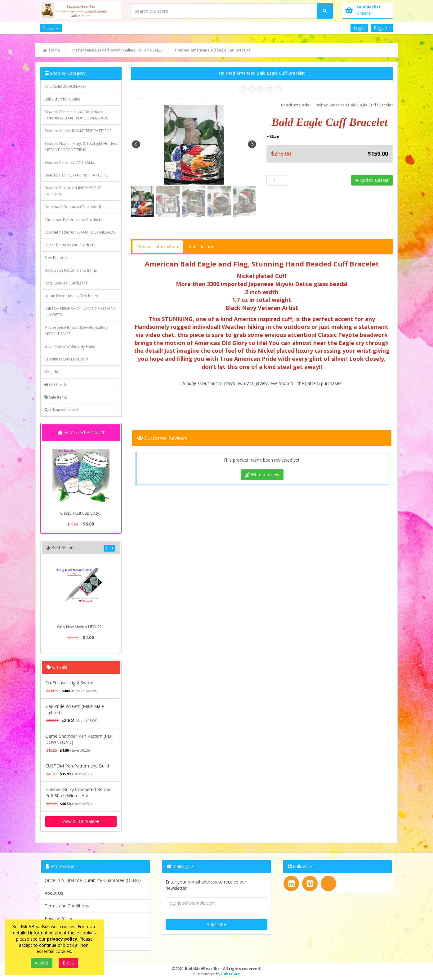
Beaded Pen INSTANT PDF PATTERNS (76, 175)
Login (359, 28)
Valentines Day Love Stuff (66, 359)
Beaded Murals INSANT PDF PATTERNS (78, 131)
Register (382, 28)
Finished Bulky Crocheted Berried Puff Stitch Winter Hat (78, 792)
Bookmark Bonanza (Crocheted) (73, 207)
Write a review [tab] (262, 474)
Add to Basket (372, 180)
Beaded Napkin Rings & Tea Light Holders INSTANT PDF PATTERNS (81, 147)
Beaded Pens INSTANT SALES (69, 162)
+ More (273, 136)
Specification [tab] (202, 246)
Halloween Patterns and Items (71, 270)
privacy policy (62, 939)
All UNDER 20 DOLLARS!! (65, 86)
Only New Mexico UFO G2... (81, 627)
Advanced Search (62, 410)
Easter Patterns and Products (70, 245)
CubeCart (230, 974)
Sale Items (56, 397)
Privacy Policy (58, 918)
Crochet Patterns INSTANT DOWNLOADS (80, 232)
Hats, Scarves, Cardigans (66, 283)
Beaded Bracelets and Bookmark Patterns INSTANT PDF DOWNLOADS (76, 115)
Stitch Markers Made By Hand (70, 346)
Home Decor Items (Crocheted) (72, 296)
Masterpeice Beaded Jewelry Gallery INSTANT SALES (76, 331)
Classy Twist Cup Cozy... (81, 513)
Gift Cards (56, 385)
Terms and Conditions (67, 906)
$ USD (51, 28)
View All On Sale (81, 821)
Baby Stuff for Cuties (62, 99)
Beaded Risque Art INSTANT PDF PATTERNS (73, 191)
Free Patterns (56, 258)
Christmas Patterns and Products (73, 219)
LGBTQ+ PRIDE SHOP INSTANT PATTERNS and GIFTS (80, 312)
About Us (54, 893)
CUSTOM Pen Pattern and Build (77, 766)
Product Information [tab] (158, 246)
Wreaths (52, 372)
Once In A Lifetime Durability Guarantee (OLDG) (93, 880)
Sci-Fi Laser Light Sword (69, 683)
